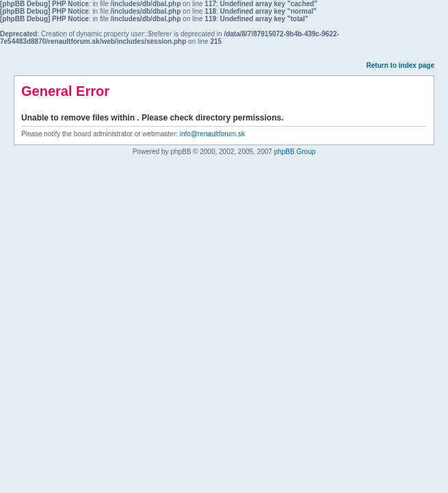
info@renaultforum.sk (212, 134)
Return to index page (400, 65)
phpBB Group (295, 152)
